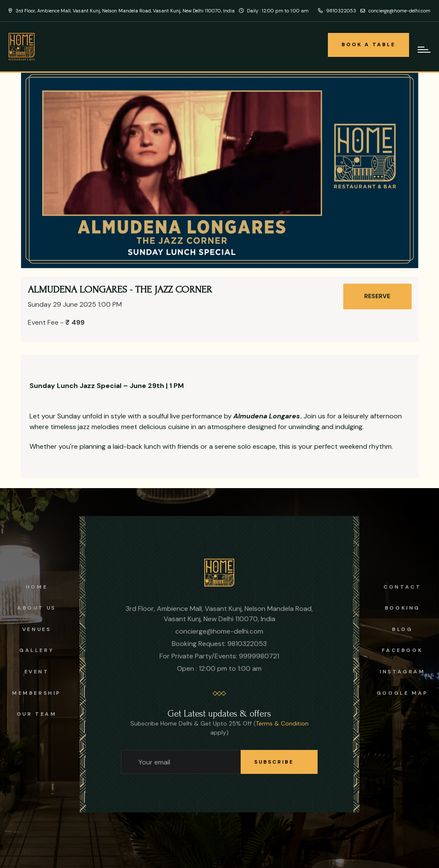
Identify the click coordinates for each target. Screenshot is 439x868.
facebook (402, 650)
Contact (402, 587)
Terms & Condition (282, 723)
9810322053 (337, 11)
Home (37, 587)
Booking (402, 608)
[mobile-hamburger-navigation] (424, 50)
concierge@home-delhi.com (395, 11)
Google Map (402, 693)
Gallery (37, 650)
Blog (402, 629)
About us (37, 608)
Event (37, 672)
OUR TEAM (37, 714)
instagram (402, 672)
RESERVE (377, 296)
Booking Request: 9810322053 (219, 644)
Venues (37, 629)
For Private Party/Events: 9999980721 (219, 656)
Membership (37, 693)
